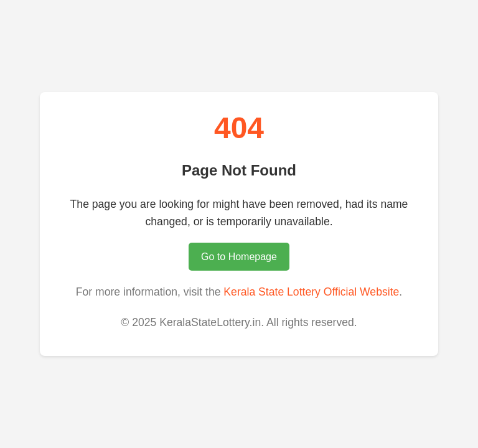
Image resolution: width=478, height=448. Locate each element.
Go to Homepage (239, 257)
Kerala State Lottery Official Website (311, 292)
